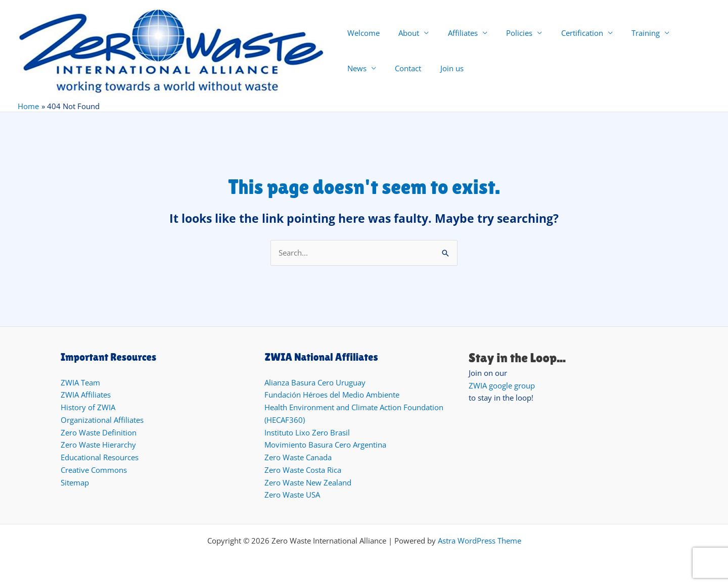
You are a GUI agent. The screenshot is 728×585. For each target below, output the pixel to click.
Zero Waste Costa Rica (303, 470)
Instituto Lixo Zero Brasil (307, 432)
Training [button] (625, 33)
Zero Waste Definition (99, 432)
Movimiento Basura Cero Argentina (325, 445)
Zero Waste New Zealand (308, 482)
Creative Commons (94, 470)
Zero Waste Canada (298, 457)
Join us (398, 68)
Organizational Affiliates (102, 420)
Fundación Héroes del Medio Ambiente (332, 395)
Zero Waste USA (292, 495)
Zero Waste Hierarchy (98, 445)
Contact (358, 68)
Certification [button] (565, 33)
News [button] (673, 33)
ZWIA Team (80, 382)
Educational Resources (100, 457)
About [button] (403, 33)
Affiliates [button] (453, 33)
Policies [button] (506, 33)
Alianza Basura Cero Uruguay (315, 382)
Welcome (361, 33)
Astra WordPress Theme (480, 541)
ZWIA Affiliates (86, 395)
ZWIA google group (502, 385)
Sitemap (75, 482)
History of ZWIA (88, 407)
